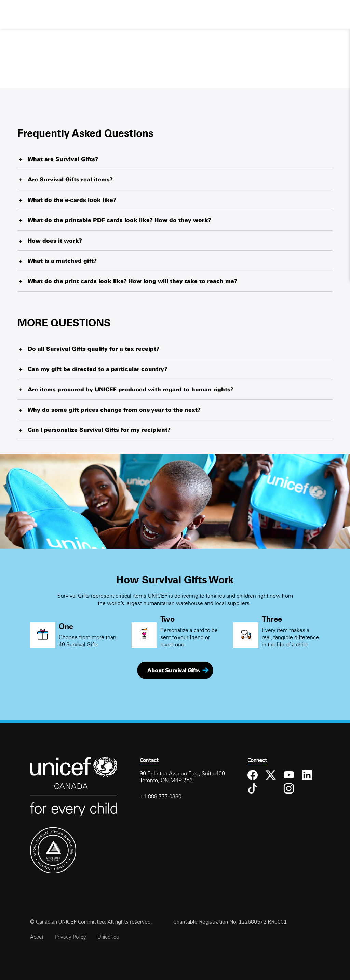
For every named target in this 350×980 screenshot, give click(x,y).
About (37, 937)
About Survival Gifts (173, 670)
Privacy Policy (70, 937)
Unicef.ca (108, 937)
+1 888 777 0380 (161, 796)
